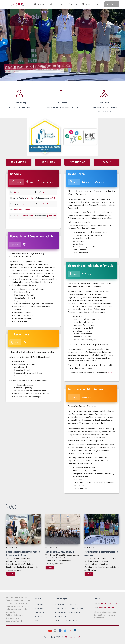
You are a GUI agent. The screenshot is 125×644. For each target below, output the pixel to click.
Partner (87, 4)
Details (28, 244)
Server (17, 192)
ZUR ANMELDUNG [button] (19, 162)
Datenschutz (40, 612)
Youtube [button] (107, 162)
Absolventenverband (22, 210)
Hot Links (17, 182)
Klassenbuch (40, 617)
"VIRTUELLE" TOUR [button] (77, 162)
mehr (11, 574)
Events (99, 4)
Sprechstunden (41, 604)
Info (37, 621)
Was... (30, 182)
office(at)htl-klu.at (106, 608)
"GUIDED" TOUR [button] (48, 162)
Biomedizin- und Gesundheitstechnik (69, 608)
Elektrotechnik (61, 617)
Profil (15, 244)
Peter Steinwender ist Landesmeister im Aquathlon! (37, 66)
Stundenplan (48, 204)
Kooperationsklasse (25, 216)
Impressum (39, 608)
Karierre (100, 182)
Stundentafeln (45, 182)
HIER (110, 373)
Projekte (24, 204)
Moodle (30, 198)
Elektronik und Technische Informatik (70, 612)
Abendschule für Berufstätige (66, 604)
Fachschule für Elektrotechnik (67, 621)
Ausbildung (56, 4)
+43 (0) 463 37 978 (109, 604)
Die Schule (40, 4)
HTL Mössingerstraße (71, 637)
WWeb (53, 198)
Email (45, 192)
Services (72, 4)
